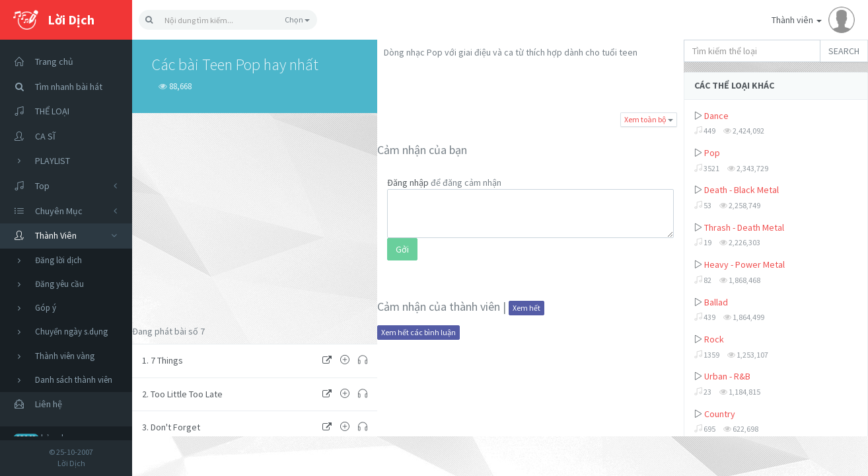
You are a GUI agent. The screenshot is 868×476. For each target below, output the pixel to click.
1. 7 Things (163, 360)
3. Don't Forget (171, 427)
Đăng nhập (408, 182)
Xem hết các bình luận (418, 332)
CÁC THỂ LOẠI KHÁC (734, 85)
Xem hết (526, 308)
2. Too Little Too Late (182, 394)
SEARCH (844, 51)
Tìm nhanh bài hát (54, 87)
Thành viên (813, 20)
